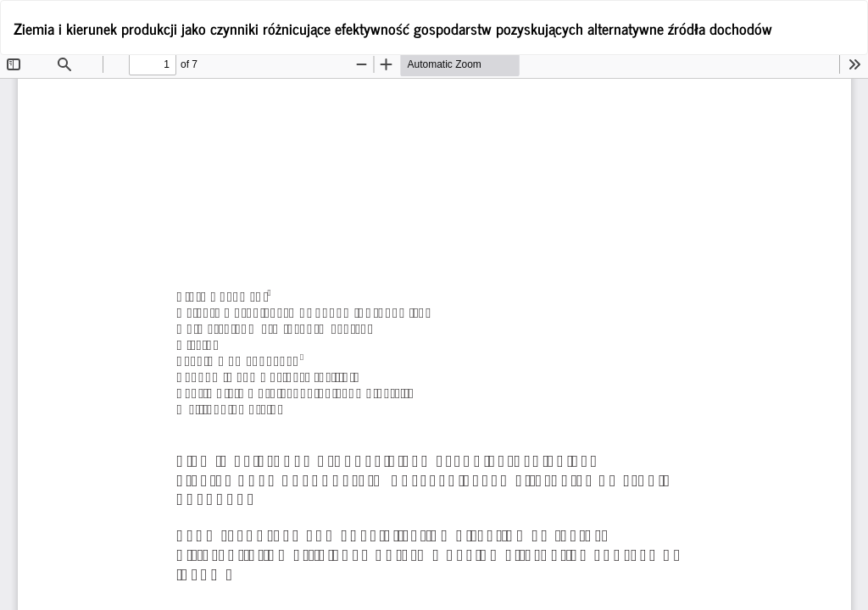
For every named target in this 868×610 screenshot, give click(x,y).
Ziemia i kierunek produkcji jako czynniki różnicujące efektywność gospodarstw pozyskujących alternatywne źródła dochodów (393, 28)
